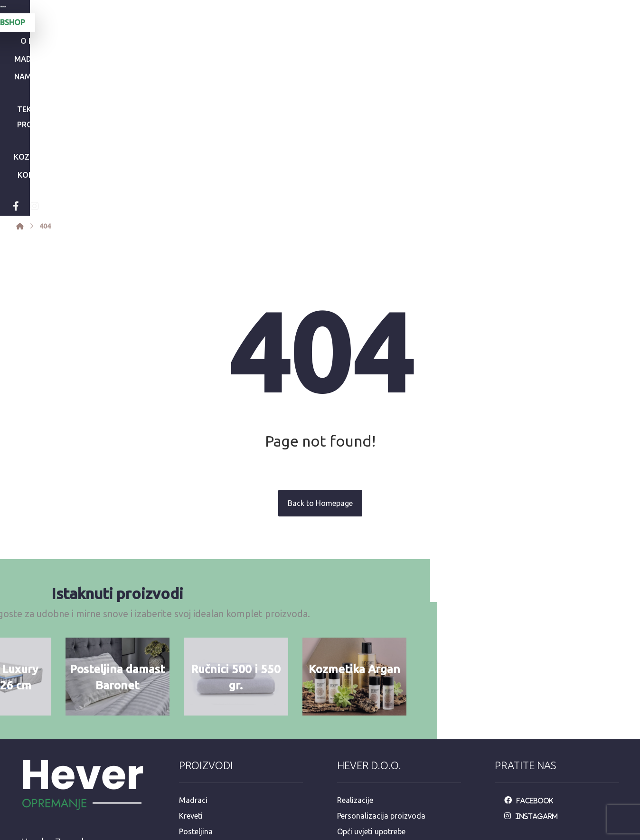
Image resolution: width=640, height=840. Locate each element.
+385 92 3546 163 (57, 773)
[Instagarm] (533, 682)
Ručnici (191, 712)
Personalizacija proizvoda (381, 682)
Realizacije (355, 667)
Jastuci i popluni (207, 727)
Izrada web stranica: (567, 833)
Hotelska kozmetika (213, 758)
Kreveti (191, 682)
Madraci (193, 667)
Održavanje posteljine (374, 712)
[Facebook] (145, 73)
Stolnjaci (194, 743)
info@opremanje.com (64, 758)
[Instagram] (164, 73)
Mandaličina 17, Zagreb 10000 (78, 743)
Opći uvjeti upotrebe (371, 697)
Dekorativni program (215, 773)
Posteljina (196, 697)
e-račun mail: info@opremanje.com (397, 773)
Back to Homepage (320, 370)
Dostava (352, 727)
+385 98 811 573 (55, 789)
